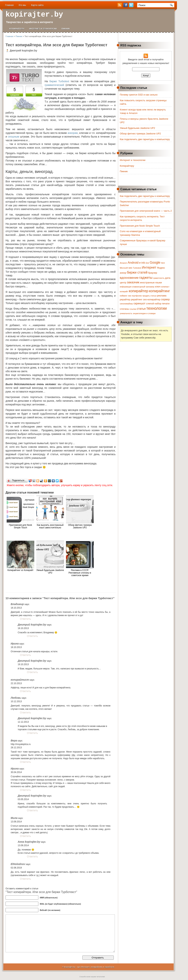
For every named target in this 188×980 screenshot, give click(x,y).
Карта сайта (37, 5)
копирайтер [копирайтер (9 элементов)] (139, 291)
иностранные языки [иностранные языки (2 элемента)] (151, 283)
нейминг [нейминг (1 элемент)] (124, 296)
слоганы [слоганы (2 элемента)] (124, 309)
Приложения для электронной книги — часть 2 (146, 211)
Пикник (66, 29)
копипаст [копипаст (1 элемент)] (165, 287)
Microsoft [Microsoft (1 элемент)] (124, 268)
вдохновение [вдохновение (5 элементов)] (129, 278)
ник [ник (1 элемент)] (129, 296)
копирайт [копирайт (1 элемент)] (124, 291)
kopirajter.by (34, 15)
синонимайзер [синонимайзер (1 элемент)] (126, 304)
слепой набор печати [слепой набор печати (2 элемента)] (158, 304)
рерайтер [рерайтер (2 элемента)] (125, 299)
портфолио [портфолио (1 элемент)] (137, 296)
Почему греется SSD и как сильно (139, 95)
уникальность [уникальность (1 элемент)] (126, 313)
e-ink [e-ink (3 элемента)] (142, 263)
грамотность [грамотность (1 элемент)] (159, 278)
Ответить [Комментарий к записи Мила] (25, 836)
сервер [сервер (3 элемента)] (165, 299)
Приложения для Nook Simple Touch (140, 226)
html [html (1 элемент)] (163, 263)
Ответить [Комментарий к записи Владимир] (25, 619)
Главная (9, 5)
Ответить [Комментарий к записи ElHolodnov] (25, 879)
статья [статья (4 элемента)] (141, 309)
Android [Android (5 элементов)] (133, 263)
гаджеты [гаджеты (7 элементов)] (146, 278)
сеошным (14, 137)
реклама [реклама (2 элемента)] (162, 296)
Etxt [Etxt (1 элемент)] (147, 263)
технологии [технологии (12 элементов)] (157, 308)
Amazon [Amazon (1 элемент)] (123, 263)
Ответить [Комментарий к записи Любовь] (25, 713)
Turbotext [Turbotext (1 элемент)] (137, 268)
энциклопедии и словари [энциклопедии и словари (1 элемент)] (144, 313)
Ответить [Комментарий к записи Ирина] (25, 655)
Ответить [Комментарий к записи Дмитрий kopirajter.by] (32, 636)
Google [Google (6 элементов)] (155, 263)
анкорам (73, 133)
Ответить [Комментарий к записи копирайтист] (25, 691)
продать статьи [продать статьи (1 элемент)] (149, 296)
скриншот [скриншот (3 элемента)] (139, 303)
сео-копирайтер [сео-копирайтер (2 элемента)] (152, 299)
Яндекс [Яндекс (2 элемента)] (161, 268)
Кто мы (22, 5)
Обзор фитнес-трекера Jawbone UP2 (140, 134)
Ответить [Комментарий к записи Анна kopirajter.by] (32, 856)
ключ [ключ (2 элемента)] (158, 287)
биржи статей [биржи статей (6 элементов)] (137, 272)
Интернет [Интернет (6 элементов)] (149, 267)
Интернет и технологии (43, 29)
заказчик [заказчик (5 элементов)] (133, 282)
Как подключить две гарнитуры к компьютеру (145, 139)
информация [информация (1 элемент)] (126, 287)
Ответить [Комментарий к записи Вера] (25, 762)
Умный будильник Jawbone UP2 (137, 128)
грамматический (54, 85)
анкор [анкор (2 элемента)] (123, 273)
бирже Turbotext (59, 81)
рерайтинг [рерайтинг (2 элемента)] (136, 299)
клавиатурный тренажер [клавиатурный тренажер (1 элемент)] (143, 287)
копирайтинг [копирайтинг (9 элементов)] (159, 291)
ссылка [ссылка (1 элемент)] (133, 309)
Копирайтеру (17, 29)
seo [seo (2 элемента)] (130, 268)
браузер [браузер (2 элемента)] (153, 273)
